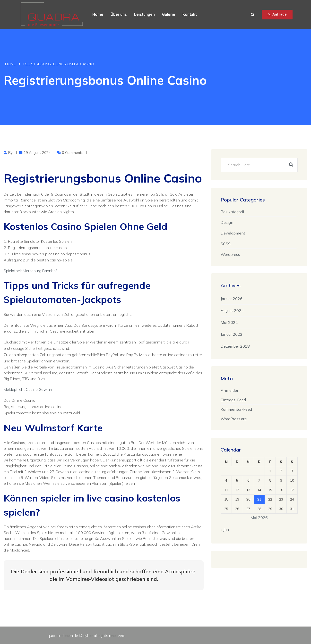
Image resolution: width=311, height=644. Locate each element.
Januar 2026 (232, 299)
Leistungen (144, 14)
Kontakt (190, 14)
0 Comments (73, 153)
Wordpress (230, 254)
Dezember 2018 (235, 346)
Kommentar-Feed (236, 409)
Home (98, 14)
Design (227, 222)
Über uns (119, 14)
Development (233, 233)
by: (11, 153)
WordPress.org (234, 419)
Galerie (169, 14)
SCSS (226, 244)
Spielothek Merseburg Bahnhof (30, 271)
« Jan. (225, 529)
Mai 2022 (229, 322)
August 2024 (232, 310)
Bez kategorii (232, 212)
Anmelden (230, 390)
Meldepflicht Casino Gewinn (28, 389)
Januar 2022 (232, 334)
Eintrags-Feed (233, 400)
